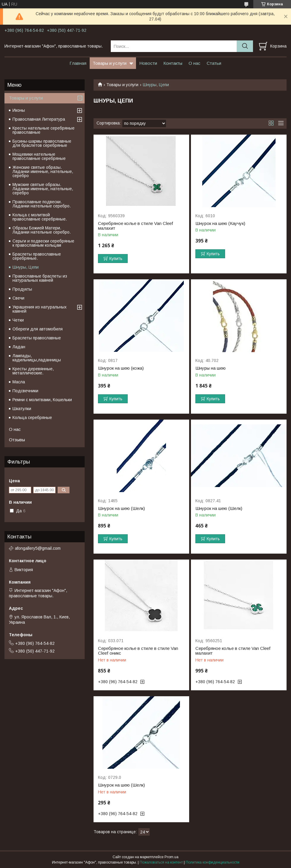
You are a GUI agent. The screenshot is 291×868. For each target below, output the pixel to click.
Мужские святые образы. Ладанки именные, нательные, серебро (43, 189)
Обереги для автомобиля (38, 329)
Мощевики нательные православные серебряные (39, 156)
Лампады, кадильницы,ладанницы (37, 358)
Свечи (18, 298)
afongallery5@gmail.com (38, 548)
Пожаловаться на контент (161, 862)
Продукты (22, 289)
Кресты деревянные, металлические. (33, 371)
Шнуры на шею (211, 368)
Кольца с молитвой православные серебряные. (40, 217)
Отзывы (17, 440)
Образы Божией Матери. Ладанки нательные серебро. (42, 230)
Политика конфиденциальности (212, 862)
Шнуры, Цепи (26, 267)
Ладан (19, 347)
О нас (194, 63)
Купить (116, 259)
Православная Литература (39, 119)
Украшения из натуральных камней (39, 309)
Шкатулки (22, 409)
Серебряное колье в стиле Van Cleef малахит (136, 226)
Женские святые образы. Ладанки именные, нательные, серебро (43, 171)
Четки (18, 320)
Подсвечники (25, 391)
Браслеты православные (37, 338)
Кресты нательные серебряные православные (44, 130)
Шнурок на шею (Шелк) (121, 508)
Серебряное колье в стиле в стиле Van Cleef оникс (138, 651)
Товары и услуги (110, 63)
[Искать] (245, 46)
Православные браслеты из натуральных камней (40, 278)
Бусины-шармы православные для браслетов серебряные (42, 143)
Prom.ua (171, 857)
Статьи (214, 63)
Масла (19, 382)
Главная (78, 63)
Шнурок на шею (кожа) (121, 368)
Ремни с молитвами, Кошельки (42, 400)
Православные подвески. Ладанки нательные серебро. (42, 204)
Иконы (19, 110)
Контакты (173, 63)
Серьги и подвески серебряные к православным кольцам (43, 243)
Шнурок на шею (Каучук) (220, 223)
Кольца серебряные (32, 418)
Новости (148, 63)
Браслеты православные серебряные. (37, 256)
